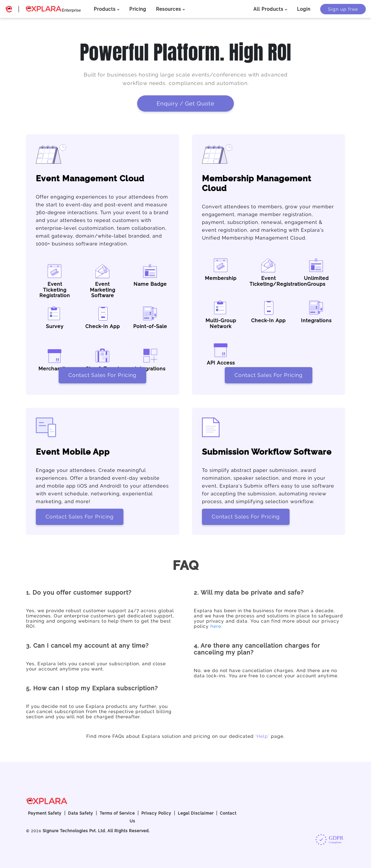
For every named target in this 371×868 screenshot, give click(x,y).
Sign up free (343, 9)
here (216, 626)
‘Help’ (262, 736)
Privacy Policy (156, 813)
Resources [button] (169, 9)
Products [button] (105, 9)
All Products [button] (268, 9)
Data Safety (81, 813)
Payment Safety (45, 813)
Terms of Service (117, 813)
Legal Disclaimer (196, 813)
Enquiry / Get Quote (186, 103)
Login (304, 9)
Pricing (138, 9)
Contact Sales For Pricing (102, 375)
